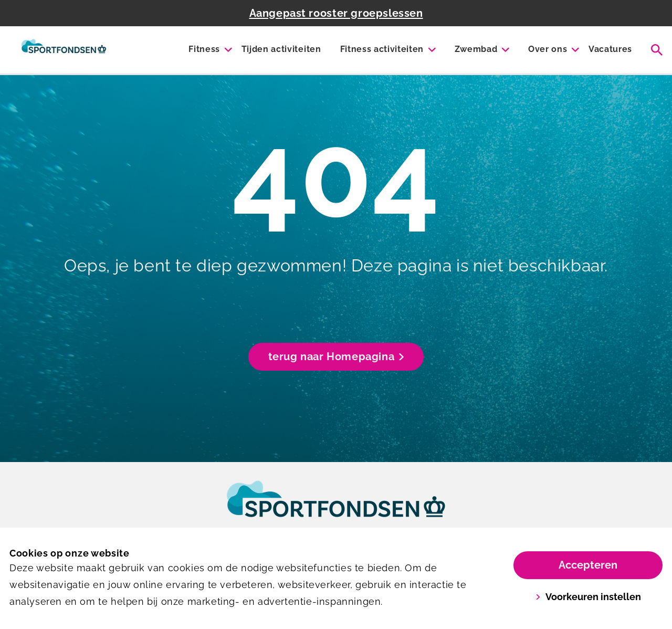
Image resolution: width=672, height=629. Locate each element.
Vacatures (610, 49)
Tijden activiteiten (281, 49)
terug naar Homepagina (336, 357)
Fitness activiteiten (382, 49)
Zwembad (476, 49)
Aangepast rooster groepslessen (336, 13)
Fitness (204, 49)
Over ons (548, 49)
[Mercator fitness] (64, 50)
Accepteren (588, 565)
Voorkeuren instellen (588, 597)
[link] (336, 509)
